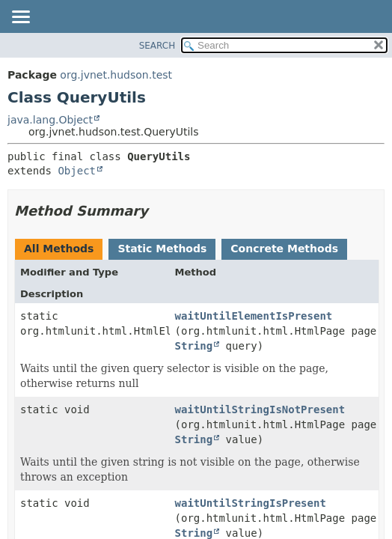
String (194, 346)
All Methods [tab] (59, 249)
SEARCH (157, 46)
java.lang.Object (50, 120)
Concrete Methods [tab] (284, 249)
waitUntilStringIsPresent (251, 503)
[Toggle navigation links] (20, 18)
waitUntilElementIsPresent (254, 316)
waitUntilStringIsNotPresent (260, 409)
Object (77, 171)
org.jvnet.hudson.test (116, 75)
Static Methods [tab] (162, 249)
